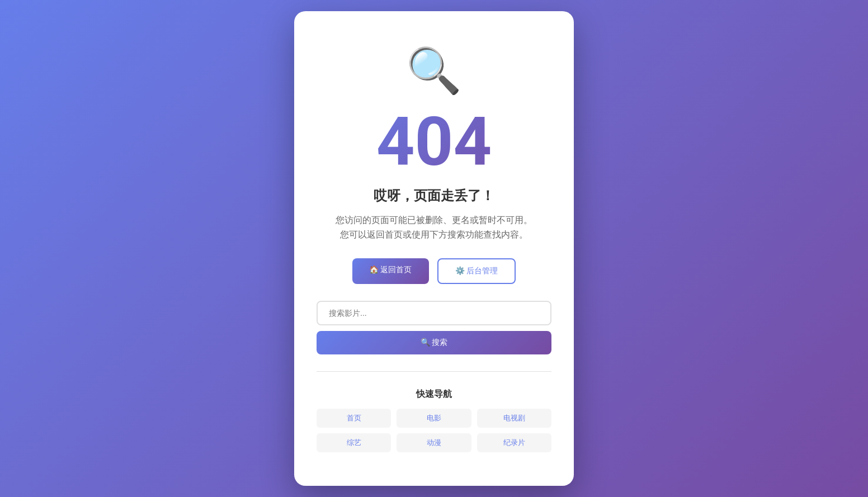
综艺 (354, 442)
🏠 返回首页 (390, 269)
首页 (354, 418)
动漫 (434, 442)
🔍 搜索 (434, 342)
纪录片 (514, 442)
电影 (434, 418)
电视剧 (514, 418)
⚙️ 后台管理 (477, 271)
